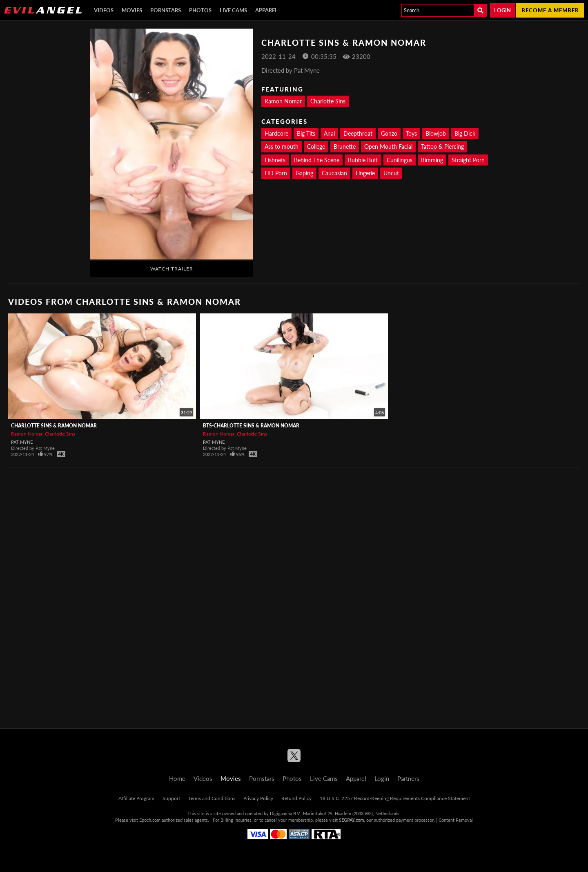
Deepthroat (358, 133)
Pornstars (166, 10)
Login (502, 10)
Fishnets (275, 160)
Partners (408, 778)
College (316, 146)
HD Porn (276, 173)
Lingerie (365, 173)
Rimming (432, 160)
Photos (200, 10)
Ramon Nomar (283, 101)
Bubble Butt (363, 160)
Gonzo (389, 133)
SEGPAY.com (351, 820)
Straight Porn (468, 160)
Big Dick (465, 133)
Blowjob (436, 133)
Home (177, 778)
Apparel (266, 10)
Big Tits (306, 133)
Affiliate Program (136, 798)
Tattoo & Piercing (442, 146)
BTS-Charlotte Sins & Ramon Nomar (251, 426)
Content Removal (456, 820)
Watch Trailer (172, 269)
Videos (104, 10)
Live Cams (233, 10)
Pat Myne (22, 442)
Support (171, 798)
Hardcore (276, 133)
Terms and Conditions (212, 798)
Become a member (550, 10)
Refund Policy (296, 798)
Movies (132, 10)
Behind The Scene (317, 160)
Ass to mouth (282, 146)
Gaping (304, 173)
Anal (329, 133)
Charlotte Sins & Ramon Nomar (54, 426)
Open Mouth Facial (388, 146)
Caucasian (334, 173)
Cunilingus (400, 160)
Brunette (345, 146)
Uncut (391, 173)
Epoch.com (150, 820)
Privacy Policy (258, 798)
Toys (411, 133)
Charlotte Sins (328, 101)
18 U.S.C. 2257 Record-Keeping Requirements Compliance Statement (395, 798)
